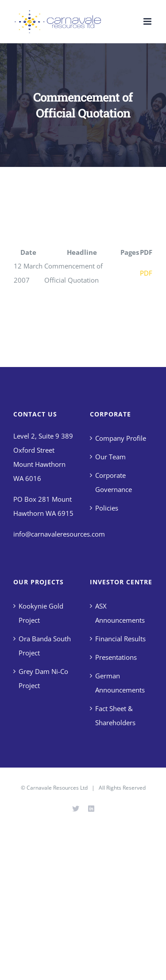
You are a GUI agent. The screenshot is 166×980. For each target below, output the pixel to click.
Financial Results (120, 639)
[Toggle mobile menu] (148, 21)
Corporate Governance (114, 482)
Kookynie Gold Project (41, 613)
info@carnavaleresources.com (59, 534)
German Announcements (120, 683)
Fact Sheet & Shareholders (115, 715)
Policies (107, 508)
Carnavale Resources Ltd (57, 788)
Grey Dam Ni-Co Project (43, 678)
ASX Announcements (120, 613)
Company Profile (121, 438)
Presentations (116, 657)
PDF (146, 273)
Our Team (110, 457)
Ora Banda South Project (45, 646)
